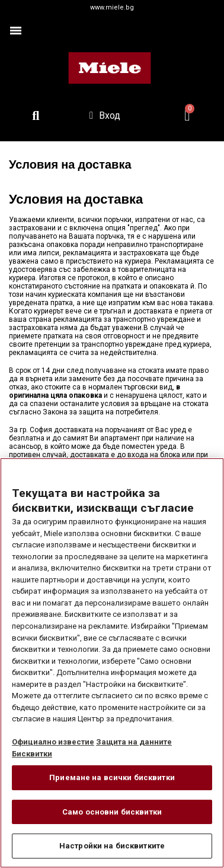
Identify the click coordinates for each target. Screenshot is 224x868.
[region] (112, 663)
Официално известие (53, 742)
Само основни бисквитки (112, 812)
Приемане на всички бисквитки (112, 777)
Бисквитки (32, 754)
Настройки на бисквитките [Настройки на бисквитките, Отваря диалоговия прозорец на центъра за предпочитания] (112, 846)
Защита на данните (134, 742)
